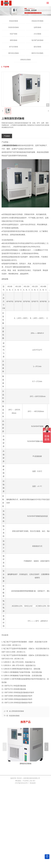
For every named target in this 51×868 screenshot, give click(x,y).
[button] (46, 747)
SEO (34, 781)
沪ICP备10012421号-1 (22, 783)
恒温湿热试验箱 (14, 716)
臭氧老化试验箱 (25, 60)
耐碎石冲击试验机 (37, 53)
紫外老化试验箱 (14, 53)
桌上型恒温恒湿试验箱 (16, 711)
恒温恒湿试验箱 (14, 27)
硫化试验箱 (37, 47)
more (26, 747)
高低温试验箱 (14, 21)
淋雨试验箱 (14, 40)
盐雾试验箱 (37, 27)
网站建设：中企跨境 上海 (24, 781)
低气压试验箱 (14, 47)
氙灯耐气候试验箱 (37, 40)
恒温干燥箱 (14, 34)
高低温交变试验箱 (37, 21)
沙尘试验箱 (37, 34)
